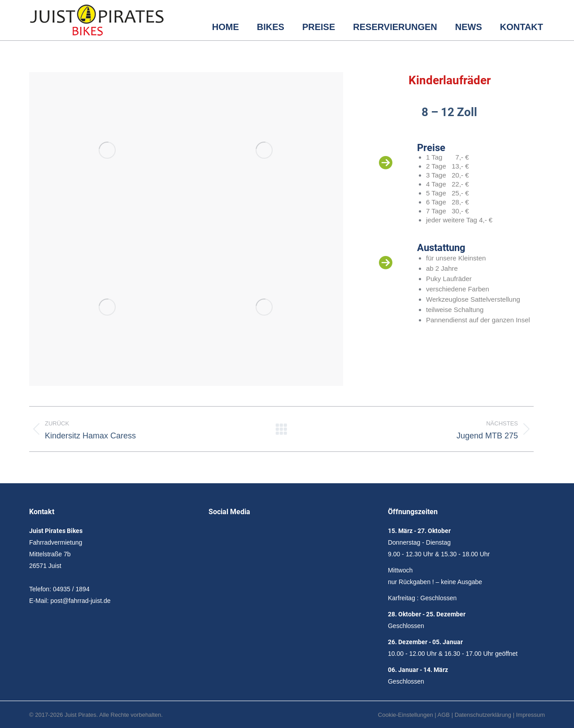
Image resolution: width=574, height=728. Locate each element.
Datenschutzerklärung (483, 715)
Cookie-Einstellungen (406, 715)
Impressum (531, 715)
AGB (444, 715)
